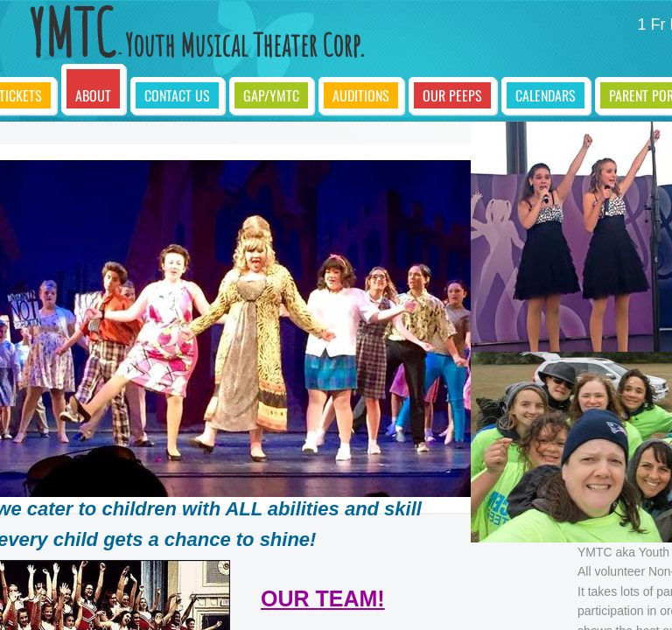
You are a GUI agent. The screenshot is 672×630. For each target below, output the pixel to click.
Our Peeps (452, 95)
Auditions (361, 95)
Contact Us (177, 95)
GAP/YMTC (271, 95)
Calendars (546, 95)
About (93, 95)
